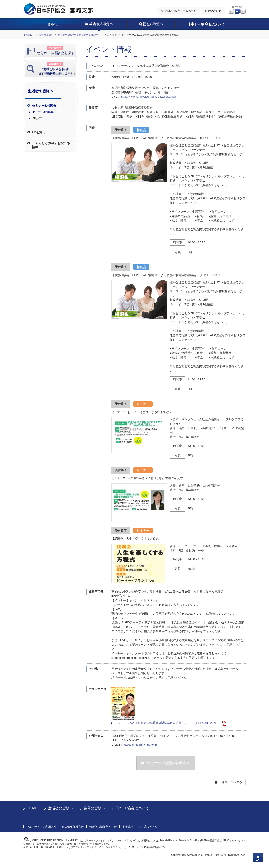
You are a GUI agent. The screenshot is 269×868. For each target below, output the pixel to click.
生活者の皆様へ (61, 808)
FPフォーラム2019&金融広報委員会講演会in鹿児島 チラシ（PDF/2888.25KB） (167, 723)
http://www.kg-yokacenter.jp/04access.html (149, 97)
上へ (258, 858)
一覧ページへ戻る (230, 782)
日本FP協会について (132, 808)
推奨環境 (128, 827)
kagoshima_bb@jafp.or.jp (140, 745)
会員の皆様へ (94, 808)
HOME (32, 808)
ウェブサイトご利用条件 (41, 827)
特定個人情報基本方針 (103, 827)
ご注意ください (148, 827)
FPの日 (38, 118)
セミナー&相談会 (43, 112)
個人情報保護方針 (73, 827)
